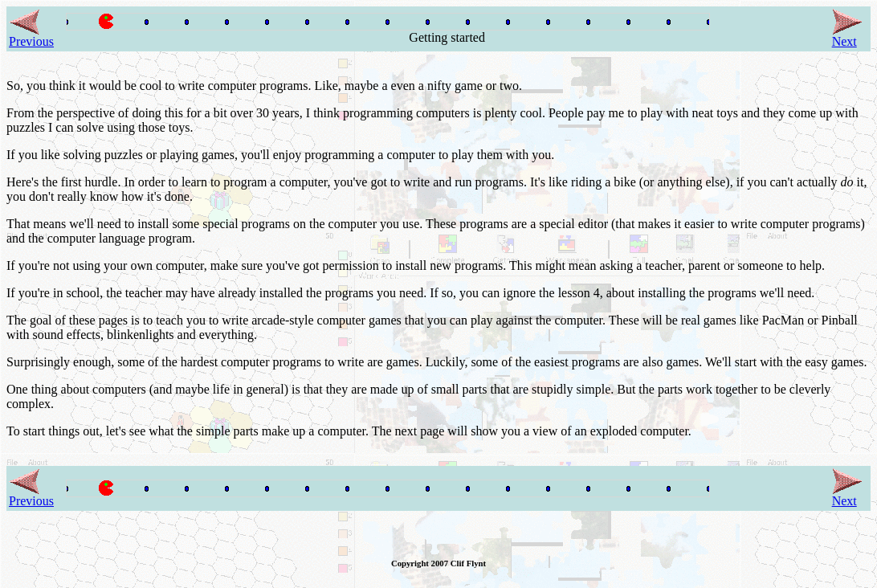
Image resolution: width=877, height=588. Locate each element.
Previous (31, 36)
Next (847, 36)
